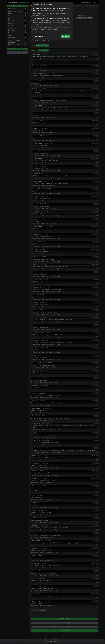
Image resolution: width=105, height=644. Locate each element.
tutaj (47, 22)
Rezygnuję (39, 36)
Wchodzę (66, 36)
